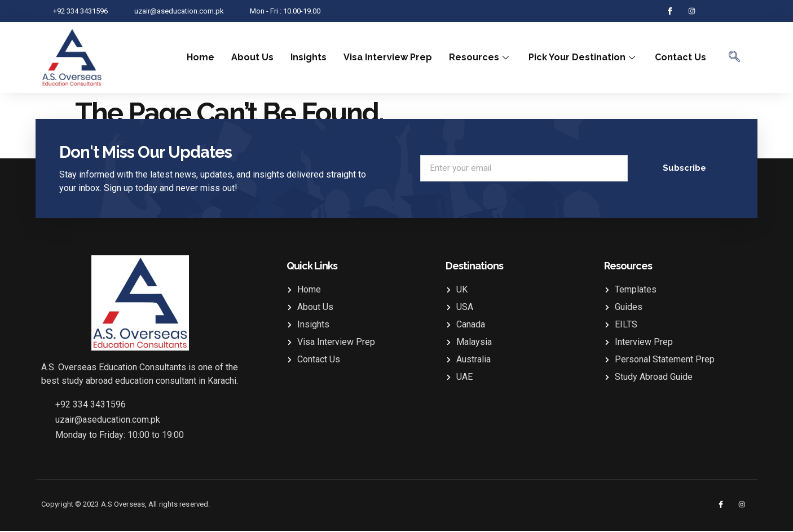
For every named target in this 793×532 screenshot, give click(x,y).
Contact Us (680, 57)
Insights (309, 57)
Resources (480, 57)
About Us (252, 57)
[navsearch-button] (734, 57)
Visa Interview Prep (388, 57)
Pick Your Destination (583, 57)
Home (201, 57)
